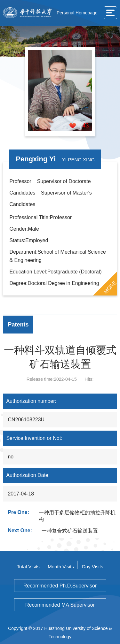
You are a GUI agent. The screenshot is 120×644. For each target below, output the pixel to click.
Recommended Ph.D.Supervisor (60, 586)
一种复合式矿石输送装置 (70, 531)
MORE (110, 287)
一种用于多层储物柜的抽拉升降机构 (77, 516)
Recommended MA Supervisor (60, 605)
